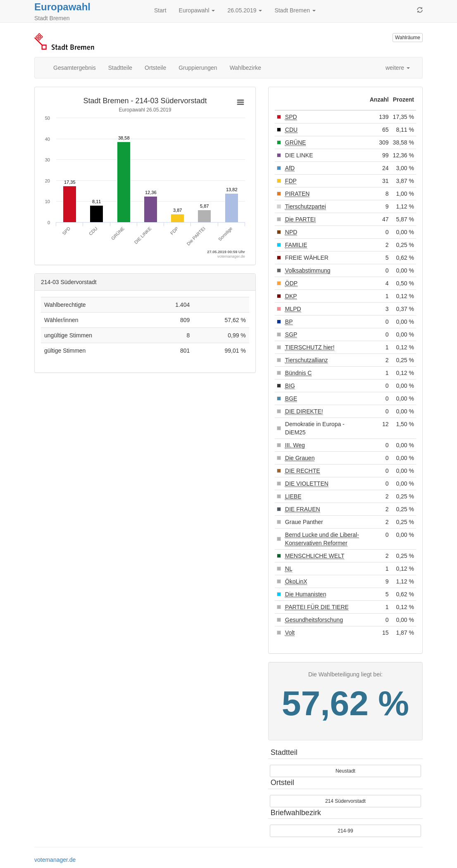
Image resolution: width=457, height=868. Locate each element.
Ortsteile (155, 68)
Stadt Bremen (295, 10)
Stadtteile (120, 68)
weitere (398, 68)
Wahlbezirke (246, 68)
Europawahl (62, 7)
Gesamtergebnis (75, 68)
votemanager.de (55, 860)
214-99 (345, 831)
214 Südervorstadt (345, 801)
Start (160, 10)
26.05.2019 (245, 10)
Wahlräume (408, 38)
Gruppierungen (198, 68)
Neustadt (345, 771)
